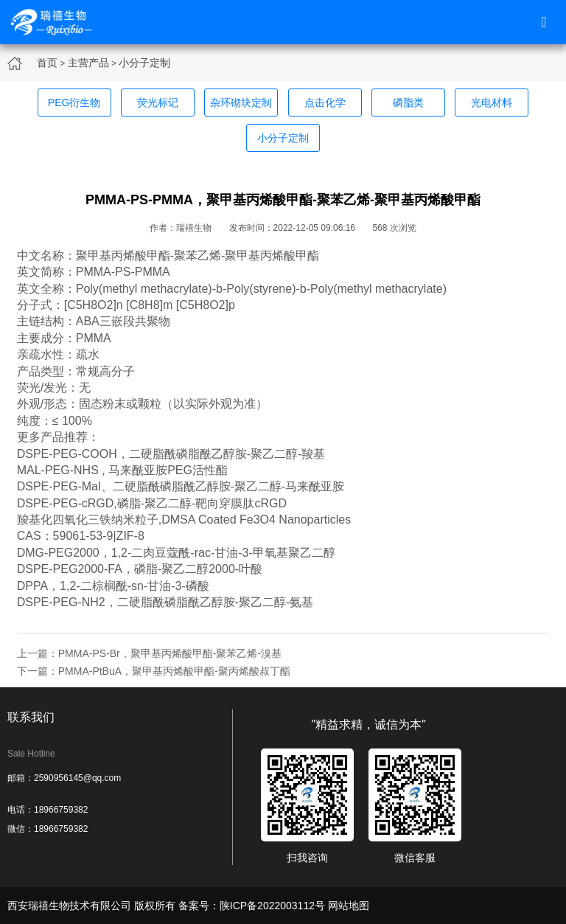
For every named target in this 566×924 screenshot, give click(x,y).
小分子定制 (144, 63)
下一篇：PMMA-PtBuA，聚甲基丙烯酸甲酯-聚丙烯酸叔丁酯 (154, 671)
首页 (47, 63)
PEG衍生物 (74, 103)
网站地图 (349, 906)
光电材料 (492, 103)
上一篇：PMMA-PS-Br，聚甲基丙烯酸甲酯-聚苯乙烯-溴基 (149, 653)
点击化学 (325, 103)
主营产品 (88, 63)
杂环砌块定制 (241, 103)
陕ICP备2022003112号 (272, 906)
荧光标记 (158, 103)
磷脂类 (408, 103)
